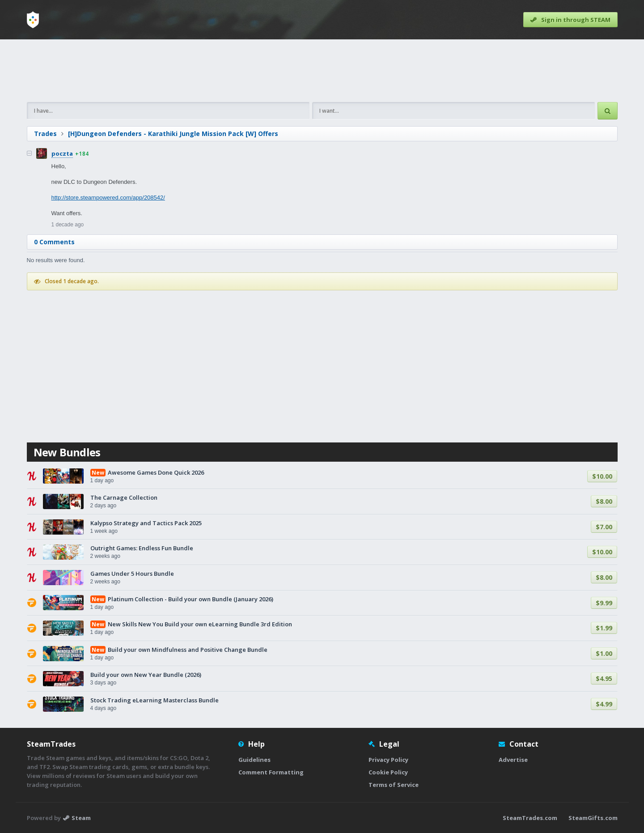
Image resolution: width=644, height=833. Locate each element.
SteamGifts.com (593, 818)
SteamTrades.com (530, 818)
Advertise (513, 760)
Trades (45, 134)
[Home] (33, 20)
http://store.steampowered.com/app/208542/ (108, 198)
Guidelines (254, 760)
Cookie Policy (388, 772)
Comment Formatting (271, 772)
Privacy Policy (388, 760)
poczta (62, 153)
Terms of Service (394, 785)
